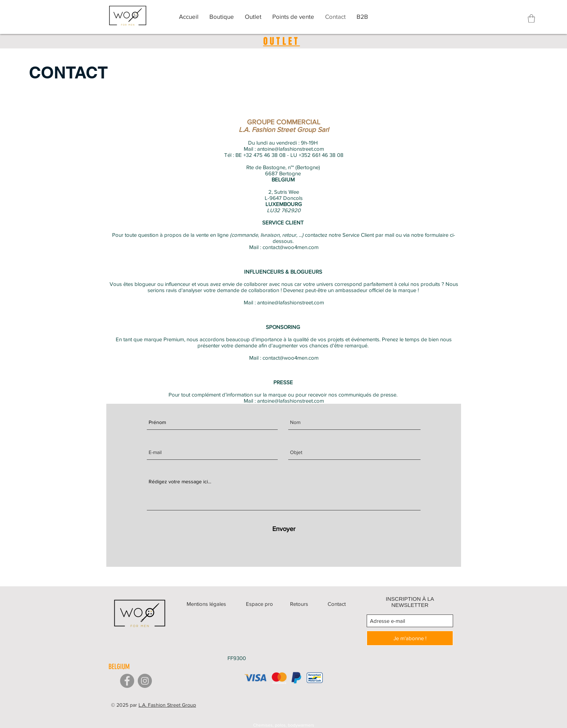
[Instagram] (145, 681)
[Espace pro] (259, 604)
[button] (531, 19)
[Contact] (337, 604)
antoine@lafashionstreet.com (291, 149)
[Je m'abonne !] (410, 638)
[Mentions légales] (207, 604)
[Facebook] (127, 681)
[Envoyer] (284, 529)
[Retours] (299, 604)
